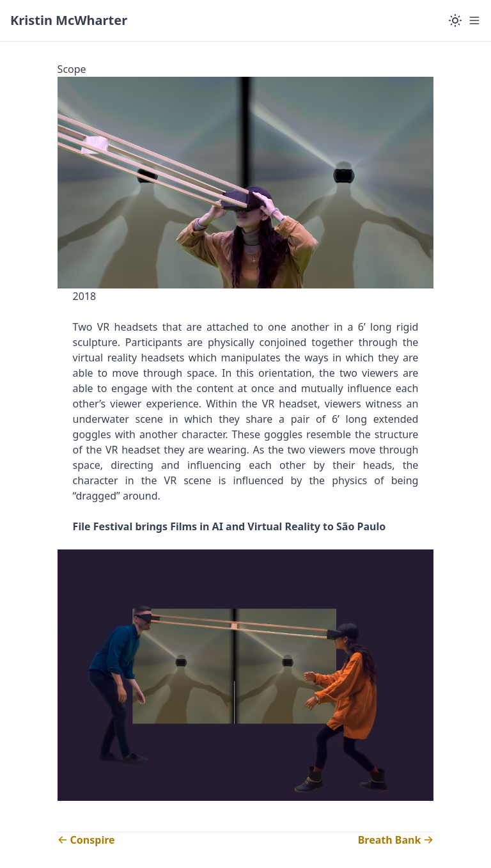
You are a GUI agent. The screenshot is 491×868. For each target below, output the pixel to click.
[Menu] (474, 20)
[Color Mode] (455, 20)
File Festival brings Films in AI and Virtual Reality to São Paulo (230, 526)
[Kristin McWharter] (69, 20)
